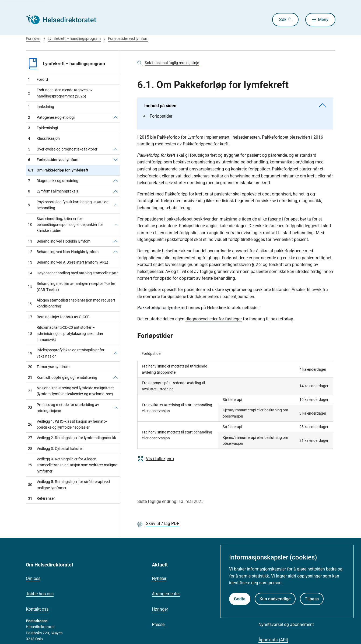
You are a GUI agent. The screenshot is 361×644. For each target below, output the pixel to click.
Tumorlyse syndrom (49, 367)
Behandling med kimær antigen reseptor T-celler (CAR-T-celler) (72, 286)
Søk (283, 20)
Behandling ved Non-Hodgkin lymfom (63, 252)
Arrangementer (166, 594)
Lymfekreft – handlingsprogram (74, 38)
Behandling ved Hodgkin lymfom (59, 241)
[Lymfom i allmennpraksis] (115, 191)
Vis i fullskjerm (156, 459)
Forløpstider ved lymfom (128, 38)
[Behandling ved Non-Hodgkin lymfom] (115, 252)
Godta (240, 599)
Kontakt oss (37, 609)
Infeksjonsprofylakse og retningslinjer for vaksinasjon (66, 353)
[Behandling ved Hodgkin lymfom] (115, 241)
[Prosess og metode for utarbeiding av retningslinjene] (116, 408)
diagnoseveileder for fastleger (214, 319)
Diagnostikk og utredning (53, 181)
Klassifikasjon (44, 138)
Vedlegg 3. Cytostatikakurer (55, 449)
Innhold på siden (235, 106)
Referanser (41, 498)
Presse (158, 624)
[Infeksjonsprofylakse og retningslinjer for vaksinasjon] (116, 353)
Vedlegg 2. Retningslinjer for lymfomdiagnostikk (72, 438)
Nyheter (159, 578)
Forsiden (33, 38)
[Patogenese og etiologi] (115, 117)
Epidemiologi (43, 128)
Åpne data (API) (273, 640)
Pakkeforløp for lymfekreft (162, 308)
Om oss (33, 578)
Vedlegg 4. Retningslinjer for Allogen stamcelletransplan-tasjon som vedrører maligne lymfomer (73, 465)
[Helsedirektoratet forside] (65, 20)
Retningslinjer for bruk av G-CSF (59, 317)
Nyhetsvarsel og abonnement (286, 624)
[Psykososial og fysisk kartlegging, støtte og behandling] (116, 205)
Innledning (41, 107)
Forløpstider (157, 116)
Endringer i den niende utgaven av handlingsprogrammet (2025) (60, 93)
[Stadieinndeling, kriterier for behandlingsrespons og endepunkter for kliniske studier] (116, 225)
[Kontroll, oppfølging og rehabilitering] (115, 377)
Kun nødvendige (275, 599)
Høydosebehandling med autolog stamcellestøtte (73, 273)
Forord (38, 79)
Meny (323, 20)
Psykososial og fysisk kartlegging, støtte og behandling (68, 205)
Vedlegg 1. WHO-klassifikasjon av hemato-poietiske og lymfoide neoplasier (67, 424)
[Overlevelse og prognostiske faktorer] (115, 149)
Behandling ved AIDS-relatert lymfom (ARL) (68, 262)
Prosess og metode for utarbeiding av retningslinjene (64, 408)
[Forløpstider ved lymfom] (115, 160)
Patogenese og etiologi (51, 117)
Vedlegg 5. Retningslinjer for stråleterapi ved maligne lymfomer (69, 485)
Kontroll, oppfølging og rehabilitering (63, 377)
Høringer (160, 609)
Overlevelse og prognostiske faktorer (63, 149)
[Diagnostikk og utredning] (115, 181)
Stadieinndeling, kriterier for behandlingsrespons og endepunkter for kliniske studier (66, 225)
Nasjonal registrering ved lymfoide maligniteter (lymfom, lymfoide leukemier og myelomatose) (71, 391)
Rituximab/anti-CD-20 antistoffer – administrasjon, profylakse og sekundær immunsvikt (66, 333)
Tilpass (312, 599)
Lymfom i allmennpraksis (53, 191)
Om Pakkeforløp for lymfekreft (58, 170)
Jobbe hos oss (40, 594)
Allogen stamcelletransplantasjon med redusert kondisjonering (72, 303)
